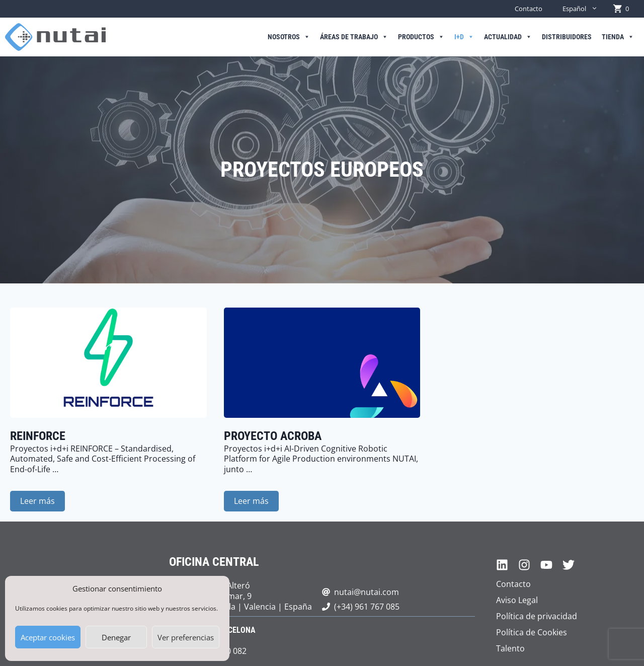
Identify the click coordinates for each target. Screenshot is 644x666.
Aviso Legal (517, 600)
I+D (464, 37)
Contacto (529, 9)
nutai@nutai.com (367, 592)
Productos (421, 37)
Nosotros (289, 37)
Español (585, 9)
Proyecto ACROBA (273, 436)
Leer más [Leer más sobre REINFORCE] (37, 501)
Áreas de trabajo (354, 37)
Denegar (116, 637)
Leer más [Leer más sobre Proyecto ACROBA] (251, 501)
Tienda (618, 37)
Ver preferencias (186, 637)
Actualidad (508, 37)
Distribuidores (567, 37)
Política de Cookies (532, 632)
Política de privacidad (537, 616)
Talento (510, 648)
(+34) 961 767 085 (367, 607)
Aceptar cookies (48, 637)
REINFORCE (38, 436)
